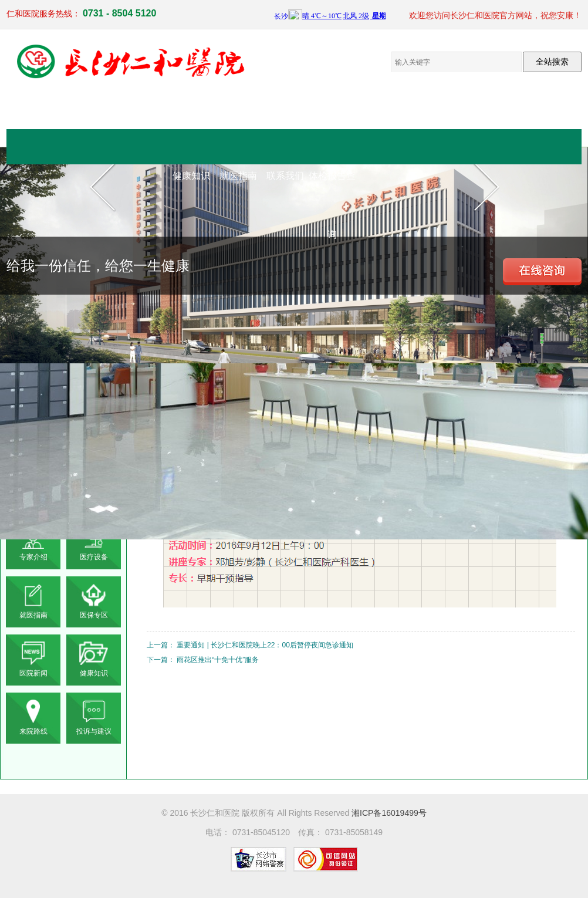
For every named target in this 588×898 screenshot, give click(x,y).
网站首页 (191, 117)
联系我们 (285, 176)
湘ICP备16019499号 (389, 813)
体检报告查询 (332, 188)
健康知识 (191, 176)
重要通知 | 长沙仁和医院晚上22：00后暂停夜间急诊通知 (265, 645)
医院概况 (238, 117)
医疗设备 (332, 117)
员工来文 (473, 117)
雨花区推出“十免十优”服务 (218, 660)
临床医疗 (285, 117)
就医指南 (238, 176)
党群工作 (379, 117)
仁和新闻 (520, 117)
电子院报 (426, 117)
